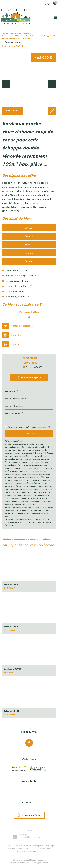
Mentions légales (25, 848)
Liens (48, 848)
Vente (12, 33)
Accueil (5, 33)
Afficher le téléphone (29, 377)
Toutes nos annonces (32, 851)
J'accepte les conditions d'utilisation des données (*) (29, 427)
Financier (29, 245)
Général (29, 228)
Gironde (18, 33)
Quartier (29, 261)
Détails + (29, 236)
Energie (29, 253)
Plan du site (12, 848)
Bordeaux (26, 33)
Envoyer (29, 433)
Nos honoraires (39, 848)
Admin (20, 851)
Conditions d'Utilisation (32, 522)
